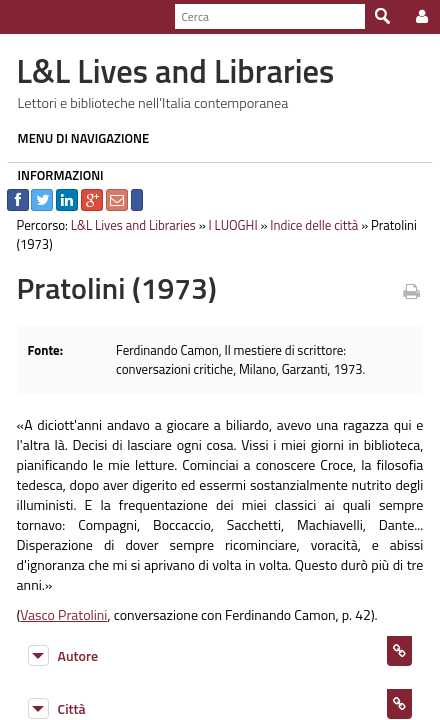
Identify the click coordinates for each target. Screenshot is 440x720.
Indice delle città (308, 225)
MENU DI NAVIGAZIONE (77, 138)
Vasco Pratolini (57, 594)
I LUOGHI (226, 225)
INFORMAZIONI (54, 175)
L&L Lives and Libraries (126, 225)
